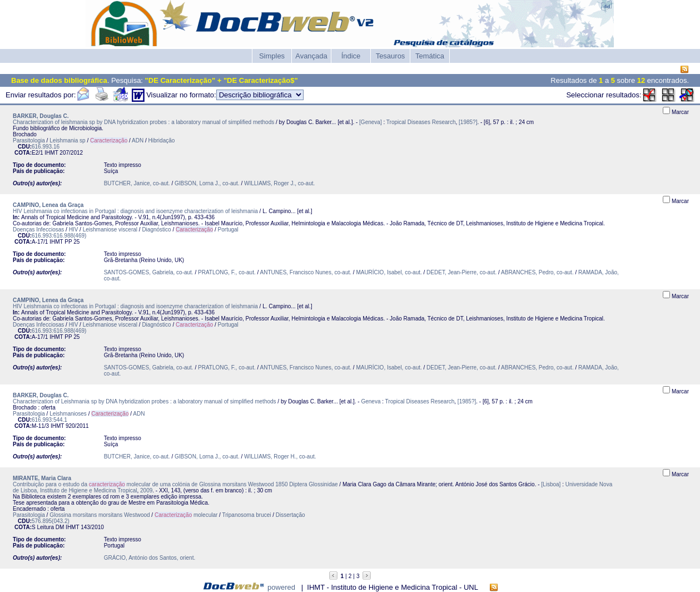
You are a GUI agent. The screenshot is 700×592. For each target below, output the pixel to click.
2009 (146, 490)
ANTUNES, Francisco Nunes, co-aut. (306, 272)
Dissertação (291, 515)
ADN (138, 140)
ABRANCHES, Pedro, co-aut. (537, 272)
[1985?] (468, 122)
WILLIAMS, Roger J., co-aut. (279, 183)
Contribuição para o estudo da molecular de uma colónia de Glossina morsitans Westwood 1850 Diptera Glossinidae (175, 484)
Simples (272, 56)
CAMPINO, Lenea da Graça (48, 205)
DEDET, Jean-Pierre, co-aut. (461, 272)
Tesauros (391, 56)
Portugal (228, 230)
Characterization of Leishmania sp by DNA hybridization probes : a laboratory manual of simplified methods (145, 401)
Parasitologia (29, 140)
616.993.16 (46, 147)
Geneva (371, 401)
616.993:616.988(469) (59, 236)
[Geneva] (371, 122)
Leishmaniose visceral (110, 230)
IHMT (51, 153)
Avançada (311, 56)
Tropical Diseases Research (421, 122)
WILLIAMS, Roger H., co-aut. (280, 457)
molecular (186, 515)
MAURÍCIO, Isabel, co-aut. (389, 272)
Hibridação (162, 140)
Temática (430, 56)
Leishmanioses (68, 414)
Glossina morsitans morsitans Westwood (100, 515)
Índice (351, 56)
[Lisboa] (551, 484)
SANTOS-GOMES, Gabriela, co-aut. (149, 272)
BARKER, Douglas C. (41, 116)
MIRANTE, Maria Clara (42, 478)
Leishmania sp (67, 140)
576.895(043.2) (51, 521)
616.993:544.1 (49, 420)
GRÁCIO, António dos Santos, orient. (150, 558)
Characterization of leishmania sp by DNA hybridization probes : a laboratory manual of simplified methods (143, 122)
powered (281, 587)
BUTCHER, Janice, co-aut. (137, 183)
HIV (74, 230)
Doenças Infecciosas (38, 230)
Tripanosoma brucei (247, 515)
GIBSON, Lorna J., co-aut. (207, 183)
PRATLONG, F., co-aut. (227, 272)
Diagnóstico (156, 230)
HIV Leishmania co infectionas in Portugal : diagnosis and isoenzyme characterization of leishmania (135, 211)
